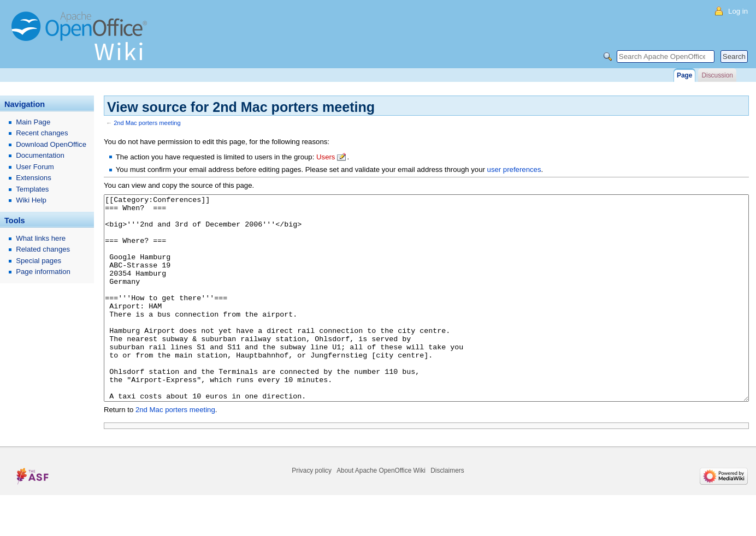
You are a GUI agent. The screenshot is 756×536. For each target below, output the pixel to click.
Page (684, 75)
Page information (43, 272)
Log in (738, 11)
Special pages (39, 261)
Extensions (34, 178)
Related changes (43, 249)
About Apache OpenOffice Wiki (381, 511)
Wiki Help (31, 200)
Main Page (33, 122)
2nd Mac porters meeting (147, 123)
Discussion (717, 75)
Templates (32, 189)
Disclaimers (447, 511)
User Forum (35, 167)
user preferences (514, 169)
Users (326, 157)
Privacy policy (312, 511)
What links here (41, 238)
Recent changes (42, 133)
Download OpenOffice (51, 144)
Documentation (40, 155)
